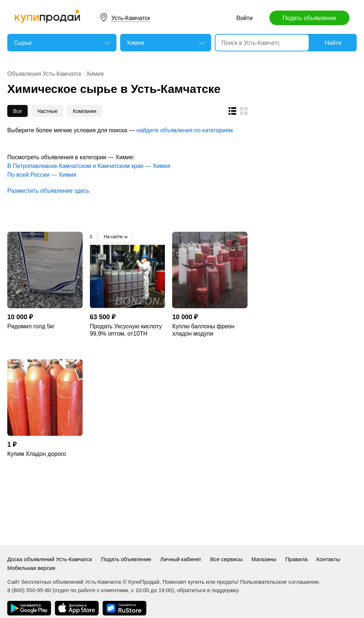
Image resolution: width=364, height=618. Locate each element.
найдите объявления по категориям (185, 130)
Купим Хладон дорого (37, 454)
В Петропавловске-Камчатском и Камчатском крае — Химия (89, 166)
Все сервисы (226, 559)
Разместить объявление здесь (48, 191)
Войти (244, 18)
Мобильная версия (31, 568)
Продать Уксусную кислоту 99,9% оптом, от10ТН (126, 330)
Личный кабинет (181, 559)
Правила (296, 559)
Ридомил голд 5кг (31, 326)
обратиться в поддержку (207, 590)
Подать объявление (309, 18)
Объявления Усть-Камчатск (44, 74)
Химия (95, 74)
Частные (47, 111)
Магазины (264, 559)
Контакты (328, 559)
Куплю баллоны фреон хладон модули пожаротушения (203, 330)
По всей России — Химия (42, 175)
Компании (84, 111)
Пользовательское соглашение (280, 582)
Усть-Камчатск (131, 18)
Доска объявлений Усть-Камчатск (50, 559)
